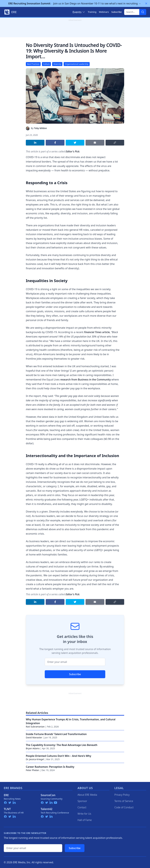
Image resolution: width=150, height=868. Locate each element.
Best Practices (33, 64)
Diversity (57, 64)
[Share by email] (95, 143)
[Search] (143, 12)
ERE (6, 795)
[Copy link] (115, 143)
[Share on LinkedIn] (35, 143)
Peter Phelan (32, 770)
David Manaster (34, 737)
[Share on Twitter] (75, 143)
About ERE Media (87, 795)
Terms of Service (124, 801)
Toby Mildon (40, 128)
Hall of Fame (85, 820)
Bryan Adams (33, 748)
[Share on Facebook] (55, 143)
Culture (46, 64)
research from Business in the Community (86, 380)
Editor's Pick (72, 151)
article (97, 332)
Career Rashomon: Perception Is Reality (50, 767)
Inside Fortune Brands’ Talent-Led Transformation (56, 734)
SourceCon (48, 795)
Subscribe (75, 674)
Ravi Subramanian (35, 727)
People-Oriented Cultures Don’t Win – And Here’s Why (59, 756)
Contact (82, 807)
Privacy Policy (122, 795)
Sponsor (82, 801)
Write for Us (84, 814)
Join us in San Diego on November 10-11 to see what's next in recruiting (75, 3)
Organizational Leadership (77, 64)
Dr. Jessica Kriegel (35, 759)
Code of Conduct (124, 807)
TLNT (7, 809)
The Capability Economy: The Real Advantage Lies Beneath (62, 745)
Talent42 (46, 809)
